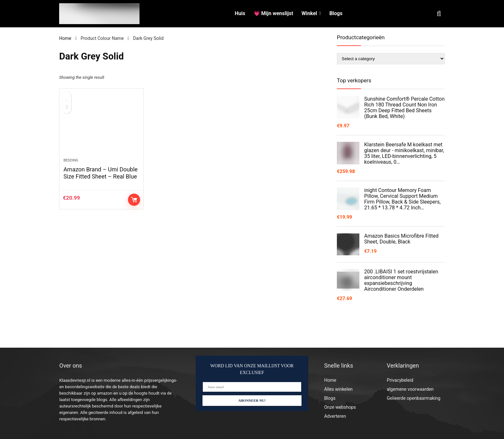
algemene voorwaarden (410, 389)
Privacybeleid (400, 380)
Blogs (336, 13)
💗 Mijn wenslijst (273, 13)
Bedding (71, 166)
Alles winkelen (338, 389)
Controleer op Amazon (134, 206)
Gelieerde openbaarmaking (414, 398)
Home (65, 38)
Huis (240, 13)
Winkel (309, 13)
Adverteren (335, 416)
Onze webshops (340, 407)
